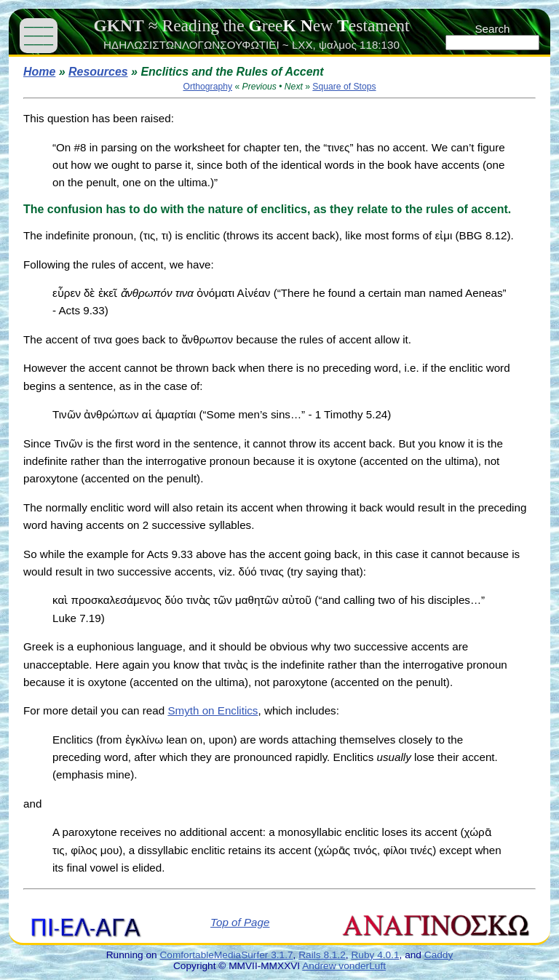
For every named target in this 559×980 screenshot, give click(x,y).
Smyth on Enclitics (213, 710)
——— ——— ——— (39, 35)
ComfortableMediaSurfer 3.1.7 (226, 955)
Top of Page (240, 922)
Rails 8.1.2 (322, 955)
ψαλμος (338, 45)
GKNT (118, 25)
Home (39, 72)
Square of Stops (344, 87)
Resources (98, 72)
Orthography (207, 87)
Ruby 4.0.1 (375, 955)
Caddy (439, 955)
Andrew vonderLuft (344, 966)
